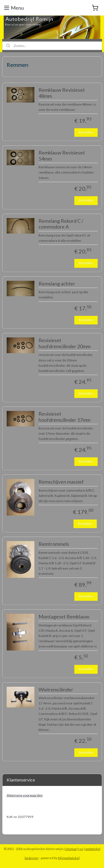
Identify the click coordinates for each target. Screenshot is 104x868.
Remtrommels (54, 544)
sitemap (71, 849)
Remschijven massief (61, 482)
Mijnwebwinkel (69, 858)
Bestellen (86, 132)
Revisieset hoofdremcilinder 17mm (64, 417)
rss (81, 849)
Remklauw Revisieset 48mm (62, 93)
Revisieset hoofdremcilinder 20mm (64, 344)
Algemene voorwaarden (25, 795)
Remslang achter (57, 284)
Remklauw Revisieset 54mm (62, 156)
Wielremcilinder (56, 690)
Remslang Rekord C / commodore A (61, 224)
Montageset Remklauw (64, 617)
